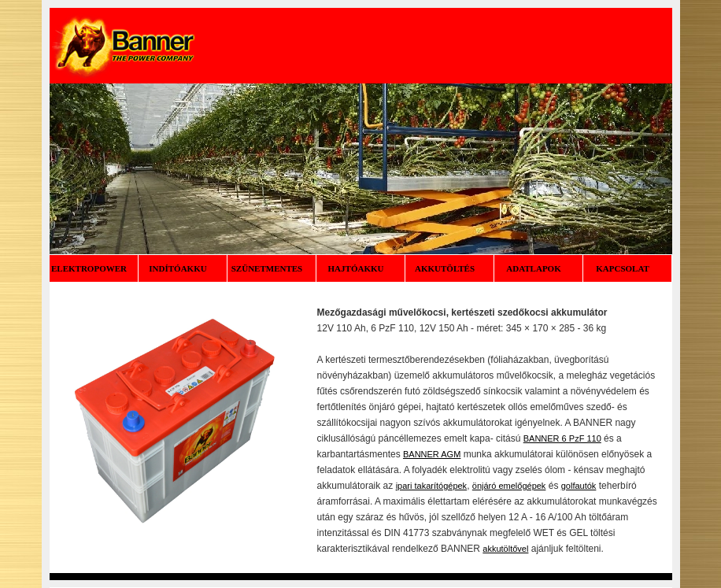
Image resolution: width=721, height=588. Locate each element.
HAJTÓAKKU (360, 268)
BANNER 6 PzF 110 (562, 438)
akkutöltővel (505, 549)
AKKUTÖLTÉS (449, 268)
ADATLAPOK (538, 268)
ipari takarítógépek (432, 486)
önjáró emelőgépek (509, 486)
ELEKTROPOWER (93, 268)
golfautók (579, 486)
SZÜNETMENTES (271, 268)
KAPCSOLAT (627, 268)
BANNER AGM (432, 454)
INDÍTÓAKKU (182, 268)
